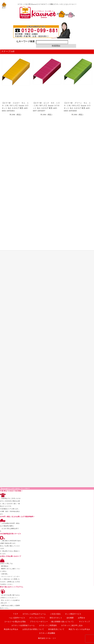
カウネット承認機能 (47, 633)
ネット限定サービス (73, 614)
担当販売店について (56, 629)
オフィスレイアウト (37, 618)
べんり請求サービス (17, 618)
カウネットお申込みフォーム (34, 614)
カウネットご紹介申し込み (72, 626)
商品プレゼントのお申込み (79, 629)
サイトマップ (84, 622)
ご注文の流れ (55, 614)
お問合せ (82, 618)
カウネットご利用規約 (48, 626)
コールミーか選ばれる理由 (15, 622)
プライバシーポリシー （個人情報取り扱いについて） (52, 622)
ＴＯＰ (16, 614)
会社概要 (70, 618)
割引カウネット (56, 618)
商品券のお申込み (11, 629)
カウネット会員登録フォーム (23, 626)
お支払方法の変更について (33, 629)
